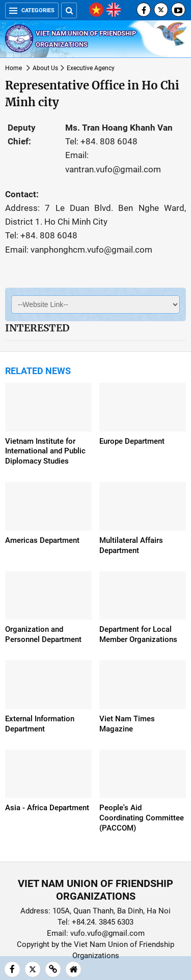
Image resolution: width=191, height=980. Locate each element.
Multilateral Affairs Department (131, 545)
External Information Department (40, 724)
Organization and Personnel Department (43, 634)
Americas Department (42, 540)
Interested (37, 328)
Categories (32, 10)
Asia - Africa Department (47, 808)
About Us (45, 68)
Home (13, 68)
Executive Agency (91, 68)
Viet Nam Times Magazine (127, 724)
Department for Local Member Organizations (138, 634)
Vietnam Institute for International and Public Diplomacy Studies (45, 451)
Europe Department (132, 441)
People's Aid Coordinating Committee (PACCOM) (142, 818)
